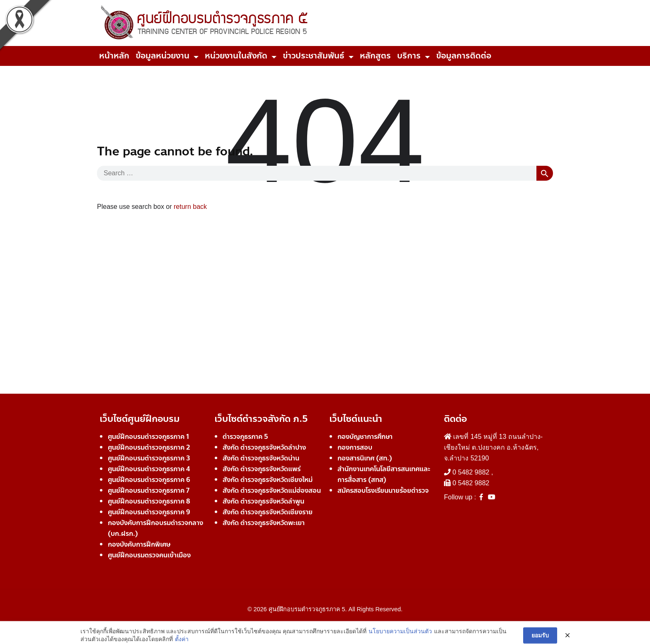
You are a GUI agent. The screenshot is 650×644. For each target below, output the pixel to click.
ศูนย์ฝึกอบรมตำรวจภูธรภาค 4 (149, 469)
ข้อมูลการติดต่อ (464, 56)
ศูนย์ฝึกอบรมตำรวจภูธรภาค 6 (149, 480)
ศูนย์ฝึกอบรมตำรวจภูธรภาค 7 (149, 490)
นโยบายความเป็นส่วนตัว (400, 638)
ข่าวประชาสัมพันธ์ (314, 56)
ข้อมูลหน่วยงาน (162, 56)
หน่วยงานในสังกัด (236, 56)
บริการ (409, 56)
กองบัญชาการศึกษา (365, 437)
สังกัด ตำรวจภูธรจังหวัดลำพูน (263, 501)
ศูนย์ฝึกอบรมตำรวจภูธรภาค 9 (149, 512)
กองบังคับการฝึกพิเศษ (139, 544)
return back (190, 207)
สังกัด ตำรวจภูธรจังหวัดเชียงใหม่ (268, 480)
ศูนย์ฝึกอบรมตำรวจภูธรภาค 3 (149, 458)
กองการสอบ (355, 447)
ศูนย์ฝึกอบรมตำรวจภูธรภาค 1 (148, 437)
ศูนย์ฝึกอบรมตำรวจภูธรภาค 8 (149, 501)
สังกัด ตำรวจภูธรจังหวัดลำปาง (264, 447)
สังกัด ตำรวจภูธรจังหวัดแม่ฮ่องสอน (272, 490)
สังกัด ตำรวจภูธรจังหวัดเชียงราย (268, 512)
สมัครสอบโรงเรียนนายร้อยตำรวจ (383, 490)
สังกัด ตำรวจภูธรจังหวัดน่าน (261, 458)
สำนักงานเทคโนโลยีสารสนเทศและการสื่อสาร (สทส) (384, 474)
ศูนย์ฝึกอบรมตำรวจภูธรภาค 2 (149, 447)
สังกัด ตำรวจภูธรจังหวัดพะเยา (264, 523)
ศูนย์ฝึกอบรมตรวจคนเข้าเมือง (149, 555)
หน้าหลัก (114, 56)
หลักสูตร (375, 56)
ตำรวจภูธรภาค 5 (245, 437)
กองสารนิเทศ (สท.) (365, 458)
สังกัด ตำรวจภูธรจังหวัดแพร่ (262, 469)
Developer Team (325, 624)
